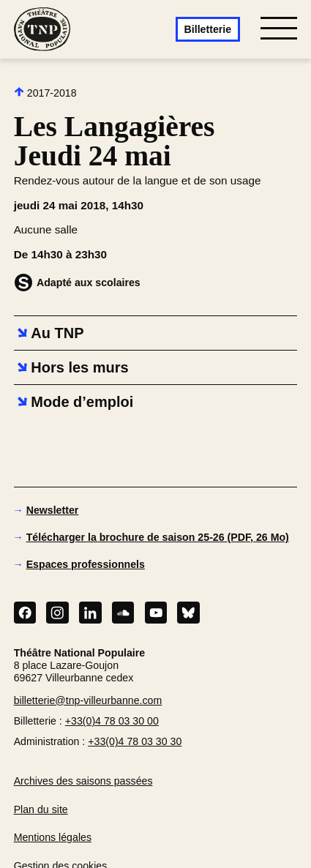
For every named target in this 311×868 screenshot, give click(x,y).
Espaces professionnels (86, 564)
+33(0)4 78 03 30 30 (135, 741)
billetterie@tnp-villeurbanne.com (88, 700)
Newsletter (53, 510)
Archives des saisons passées (83, 781)
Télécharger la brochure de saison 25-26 (158, 537)
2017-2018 (45, 93)
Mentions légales (53, 837)
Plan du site (41, 809)
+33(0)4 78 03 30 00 (112, 721)
